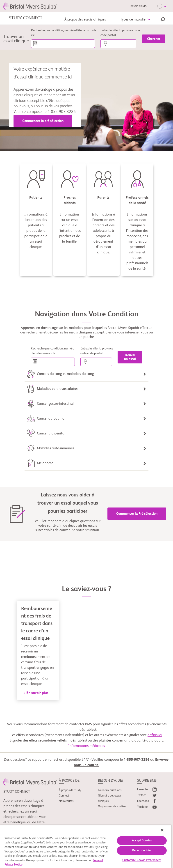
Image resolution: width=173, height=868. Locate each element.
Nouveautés (66, 801)
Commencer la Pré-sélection (137, 514)
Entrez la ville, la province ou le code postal (120, 33)
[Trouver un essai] (130, 357)
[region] (86, 846)
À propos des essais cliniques (85, 20)
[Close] (162, 830)
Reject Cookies (142, 851)
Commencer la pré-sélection (43, 121)
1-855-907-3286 (137, 760)
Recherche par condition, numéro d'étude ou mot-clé (64, 33)
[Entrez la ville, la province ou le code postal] (118, 44)
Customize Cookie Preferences (142, 860)
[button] (163, 20)
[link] (30, 782)
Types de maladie (133, 20)
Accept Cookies (142, 841)
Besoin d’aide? (139, 6)
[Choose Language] (162, 6)
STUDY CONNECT (26, 18)
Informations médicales (86, 746)
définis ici (155, 735)
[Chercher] (154, 39)
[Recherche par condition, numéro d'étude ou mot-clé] (63, 44)
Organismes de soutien (112, 807)
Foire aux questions (110, 790)
